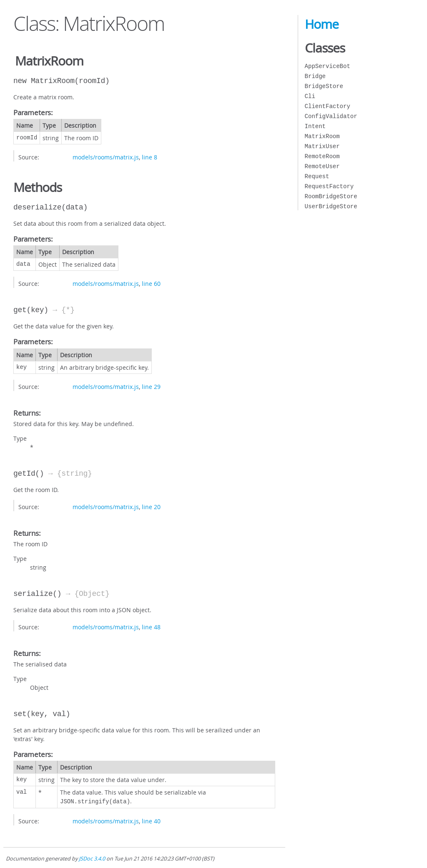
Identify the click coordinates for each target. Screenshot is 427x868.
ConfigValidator (331, 116)
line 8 (149, 157)
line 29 (151, 387)
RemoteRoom (322, 156)
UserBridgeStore (331, 206)
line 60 (151, 284)
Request (317, 176)
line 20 (151, 507)
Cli (310, 96)
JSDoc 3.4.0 (92, 858)
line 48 (151, 627)
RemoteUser (322, 166)
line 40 (151, 820)
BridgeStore (324, 86)
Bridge (315, 76)
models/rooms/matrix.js (106, 157)
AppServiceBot (328, 66)
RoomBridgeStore (331, 196)
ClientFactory (328, 106)
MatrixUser (322, 146)
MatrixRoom (322, 136)
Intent (315, 126)
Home (322, 24)
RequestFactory (329, 186)
